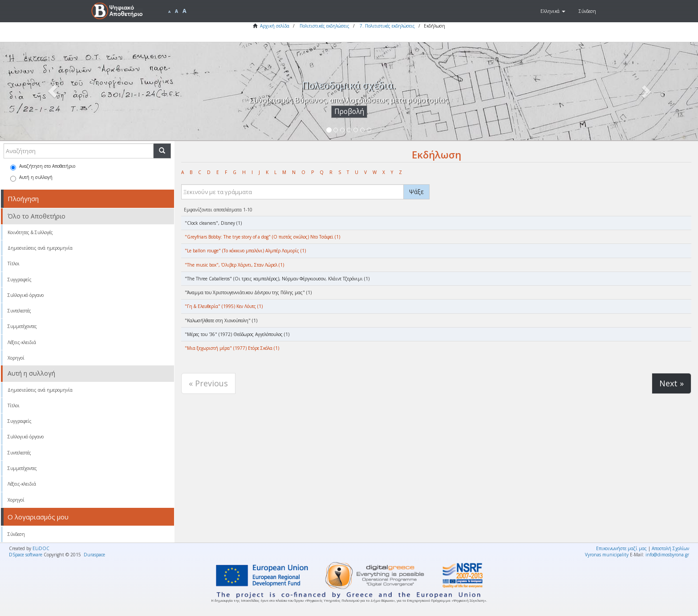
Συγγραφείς (20, 280)
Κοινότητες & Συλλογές (30, 232)
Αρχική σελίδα (275, 26)
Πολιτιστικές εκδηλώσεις (325, 26)
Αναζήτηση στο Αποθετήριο (43, 167)
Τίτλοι (14, 263)
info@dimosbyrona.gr (667, 555)
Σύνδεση (16, 534)
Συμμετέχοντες (22, 326)
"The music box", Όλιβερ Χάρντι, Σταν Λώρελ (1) (234, 265)
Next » (672, 383)
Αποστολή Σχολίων (670, 548)
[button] (553, 11)
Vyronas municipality (607, 555)
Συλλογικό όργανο (26, 295)
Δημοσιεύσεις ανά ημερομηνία (40, 248)
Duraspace (94, 555)
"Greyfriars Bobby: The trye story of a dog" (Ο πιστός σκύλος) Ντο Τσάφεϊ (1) (262, 237)
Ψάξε (416, 192)
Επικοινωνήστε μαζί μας (621, 548)
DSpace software (26, 555)
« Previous (208, 383)
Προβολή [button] (349, 111)
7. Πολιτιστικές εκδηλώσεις (387, 26)
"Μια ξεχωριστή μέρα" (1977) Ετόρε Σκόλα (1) (232, 348)
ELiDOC (41, 548)
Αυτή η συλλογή (31, 178)
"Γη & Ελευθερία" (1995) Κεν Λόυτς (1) (224, 306)
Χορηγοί (16, 358)
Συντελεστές (19, 311)
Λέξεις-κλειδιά (22, 342)
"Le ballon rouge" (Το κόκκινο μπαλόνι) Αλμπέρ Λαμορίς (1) (245, 251)
